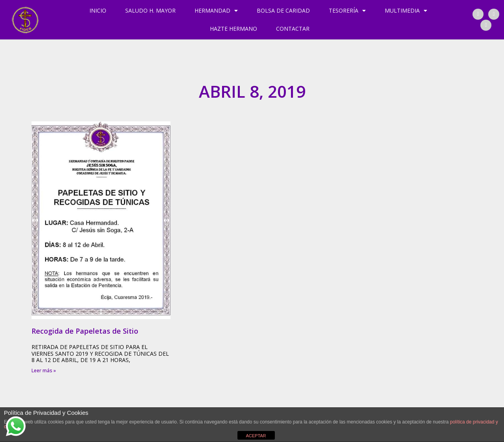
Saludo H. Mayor (150, 10)
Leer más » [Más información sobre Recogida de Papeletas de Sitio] (44, 370)
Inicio (98, 10)
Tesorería (347, 11)
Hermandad (216, 11)
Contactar (293, 29)
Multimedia (406, 11)
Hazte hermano (233, 29)
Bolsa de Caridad (283, 10)
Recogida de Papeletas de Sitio (85, 331)
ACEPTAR (256, 436)
